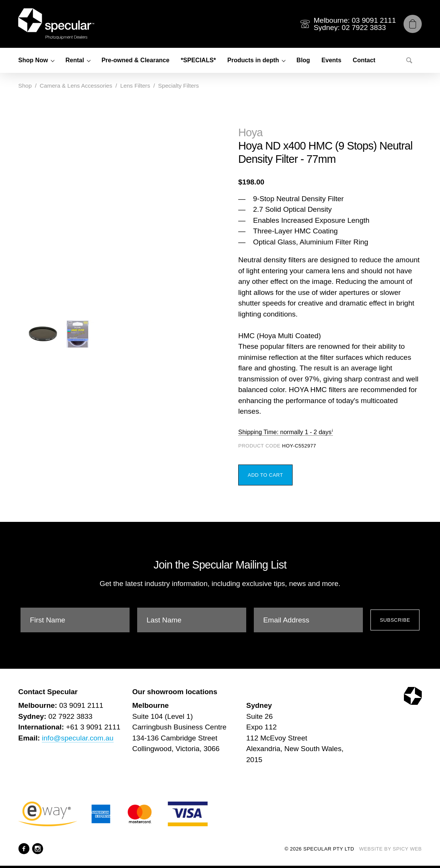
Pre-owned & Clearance (135, 60)
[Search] (409, 60)
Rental (75, 60)
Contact (364, 60)
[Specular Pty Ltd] (56, 24)
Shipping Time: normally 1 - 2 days (285, 432)
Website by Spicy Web (390, 849)
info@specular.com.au (78, 738)
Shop (25, 86)
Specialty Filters (178, 86)
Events (331, 60)
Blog (303, 60)
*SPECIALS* (198, 60)
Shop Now (33, 60)
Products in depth (253, 60)
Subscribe (395, 620)
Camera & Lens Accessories (76, 86)
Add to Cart (265, 475)
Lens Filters (135, 86)
